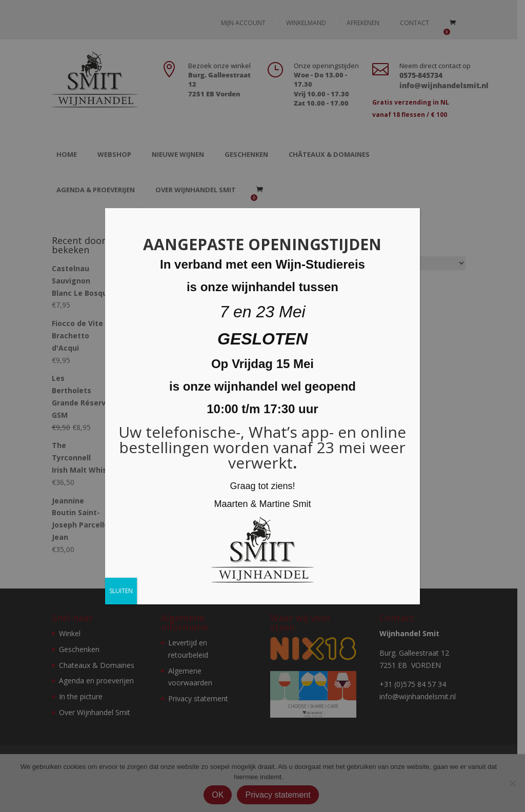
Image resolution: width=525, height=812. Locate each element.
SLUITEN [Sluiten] (121, 591)
